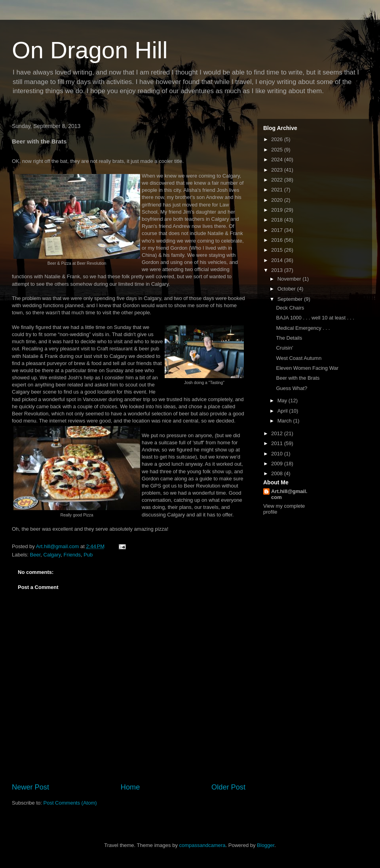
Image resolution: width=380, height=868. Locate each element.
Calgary (52, 555)
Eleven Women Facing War (307, 368)
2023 (278, 170)
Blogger (266, 845)
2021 (278, 190)
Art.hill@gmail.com (289, 494)
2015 (278, 250)
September (291, 299)
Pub (88, 555)
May (283, 401)
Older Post (228, 787)
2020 (278, 200)
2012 (278, 433)
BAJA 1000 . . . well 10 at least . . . (315, 318)
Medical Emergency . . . (303, 328)
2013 (278, 270)
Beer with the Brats (298, 378)
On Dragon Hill (90, 50)
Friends (72, 555)
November (290, 279)
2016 (278, 240)
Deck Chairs (290, 308)
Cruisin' (284, 348)
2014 (278, 260)
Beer (35, 555)
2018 (278, 220)
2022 (278, 180)
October (287, 289)
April (283, 411)
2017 (278, 230)
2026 (278, 139)
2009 (278, 464)
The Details (289, 338)
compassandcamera (202, 845)
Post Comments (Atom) (70, 803)
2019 (278, 210)
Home (130, 787)
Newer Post (30, 787)
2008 (278, 473)
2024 (278, 160)
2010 (278, 454)
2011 (278, 443)
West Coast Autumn (299, 358)
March (285, 421)
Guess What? (292, 388)
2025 (278, 150)
